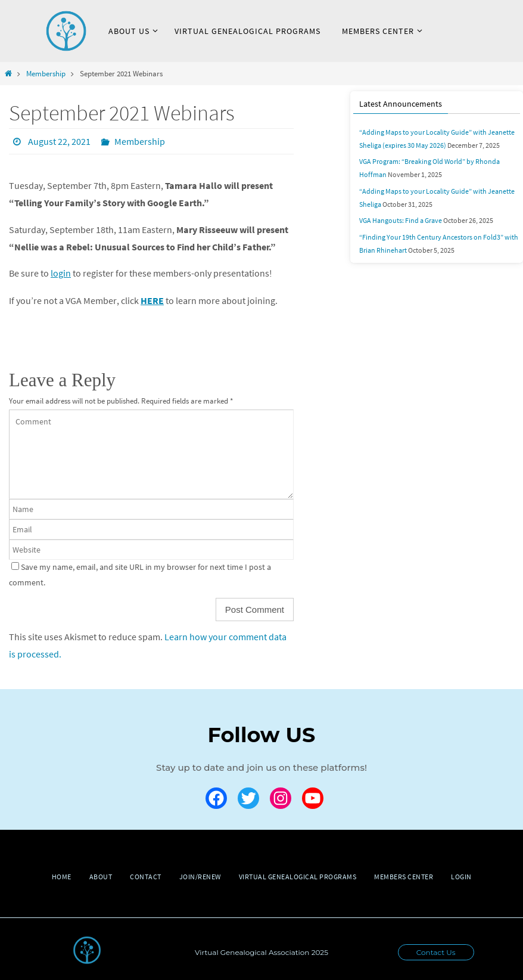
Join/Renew (200, 876)
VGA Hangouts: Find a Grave (401, 220)
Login (461, 876)
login (61, 273)
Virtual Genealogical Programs (298, 876)
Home (62, 876)
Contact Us (436, 952)
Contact (146, 876)
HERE (152, 300)
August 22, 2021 (59, 141)
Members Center (404, 876)
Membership (46, 73)
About (101, 876)
